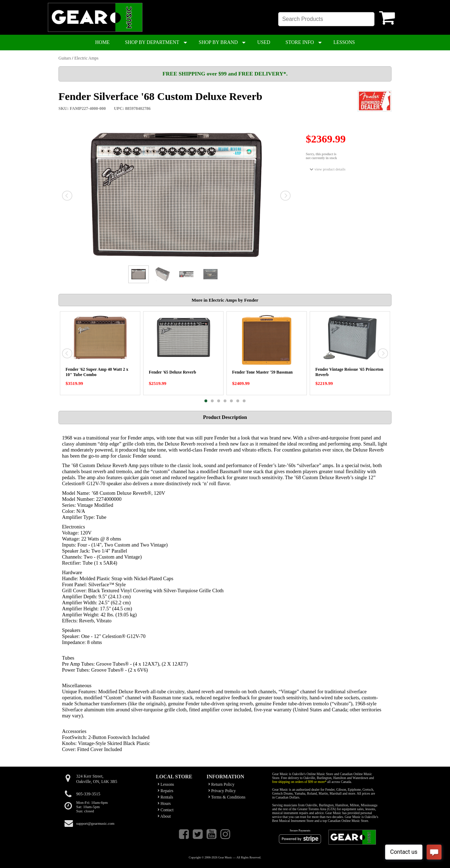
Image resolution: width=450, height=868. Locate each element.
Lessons (166, 784)
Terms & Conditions (227, 797)
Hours (164, 803)
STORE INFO (300, 42)
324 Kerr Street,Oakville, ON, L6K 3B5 (97, 779)
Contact (166, 810)
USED (264, 42)
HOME (102, 42)
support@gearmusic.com (95, 823)
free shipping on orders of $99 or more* (299, 782)
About (164, 816)
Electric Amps (86, 58)
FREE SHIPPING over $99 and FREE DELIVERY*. (225, 74)
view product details (328, 169)
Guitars (65, 58)
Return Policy (221, 784)
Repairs (165, 791)
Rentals (165, 797)
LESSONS (344, 42)
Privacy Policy (222, 791)
